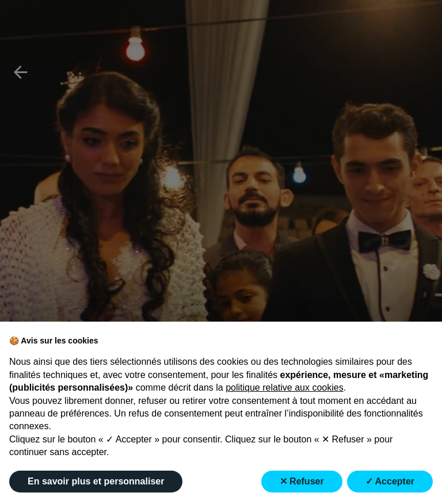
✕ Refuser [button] (302, 481)
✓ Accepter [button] (390, 481)
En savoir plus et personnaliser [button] (96, 481)
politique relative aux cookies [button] (285, 387)
